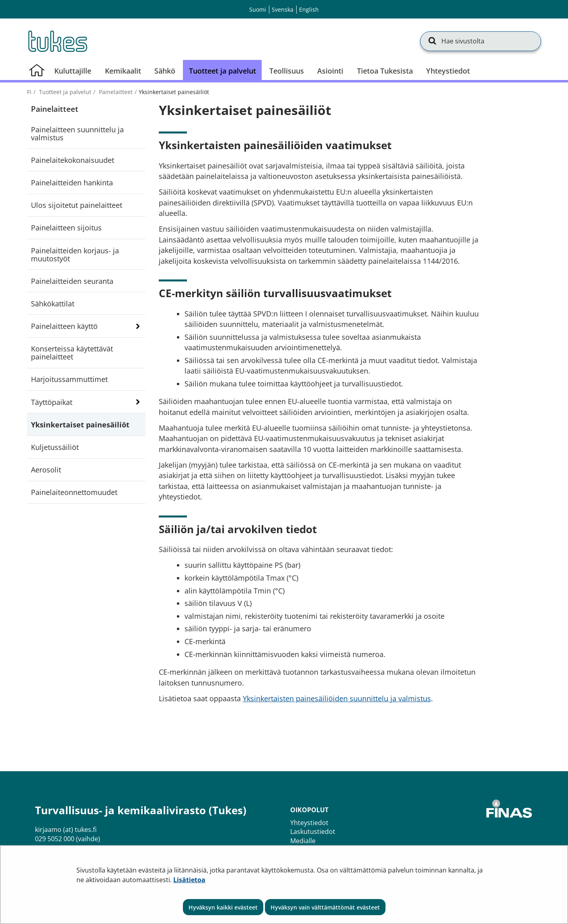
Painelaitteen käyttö (64, 326)
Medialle (303, 841)
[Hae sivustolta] (481, 41)
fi (29, 92)
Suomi (258, 9)
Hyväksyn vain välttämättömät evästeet (325, 907)
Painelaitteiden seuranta (72, 281)
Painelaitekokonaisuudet (73, 160)
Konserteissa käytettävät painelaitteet (72, 353)
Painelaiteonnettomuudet (74, 492)
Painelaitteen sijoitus (66, 228)
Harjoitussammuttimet (69, 379)
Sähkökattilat (53, 304)
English (309, 9)
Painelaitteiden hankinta (72, 183)
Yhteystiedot (309, 823)
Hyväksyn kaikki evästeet (223, 907)
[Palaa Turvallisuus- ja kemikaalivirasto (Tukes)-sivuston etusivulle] (57, 41)
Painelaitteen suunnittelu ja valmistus (77, 133)
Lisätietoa (189, 880)
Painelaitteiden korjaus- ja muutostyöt (75, 255)
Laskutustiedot (313, 832)
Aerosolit (46, 470)
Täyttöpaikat (52, 402)
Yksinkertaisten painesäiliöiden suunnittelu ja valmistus (337, 698)
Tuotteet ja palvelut (64, 92)
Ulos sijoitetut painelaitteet (77, 205)
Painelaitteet (115, 92)
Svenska (283, 9)
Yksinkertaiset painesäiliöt (80, 425)
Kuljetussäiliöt (55, 447)
